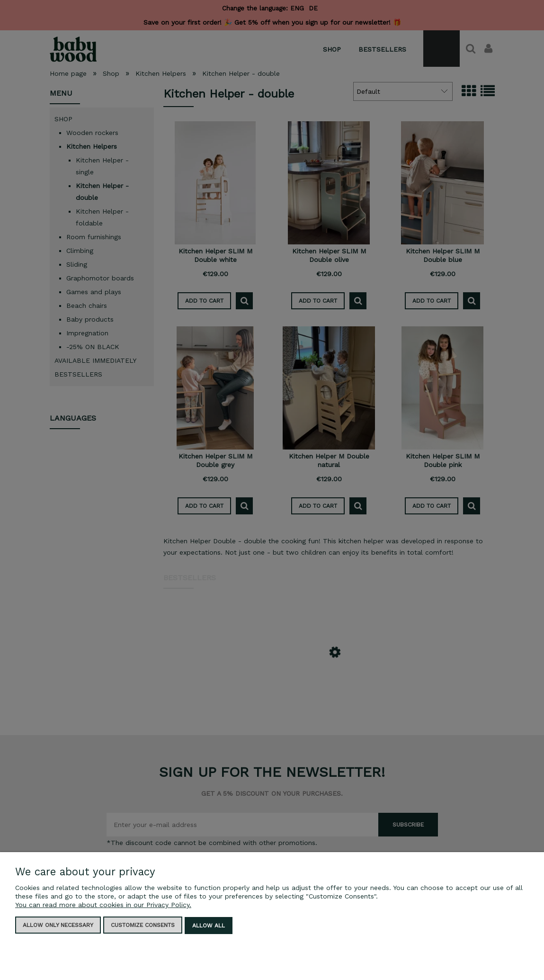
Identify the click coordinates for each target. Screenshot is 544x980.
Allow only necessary (58, 926)
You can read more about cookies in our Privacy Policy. (103, 906)
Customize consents (143, 926)
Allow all (209, 926)
